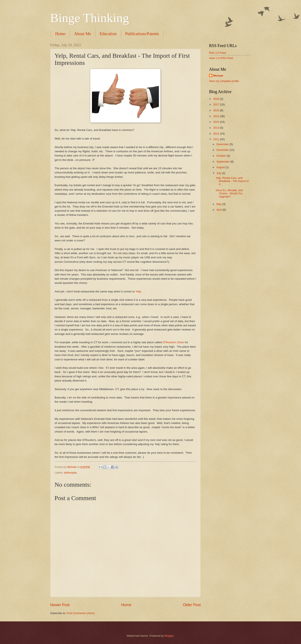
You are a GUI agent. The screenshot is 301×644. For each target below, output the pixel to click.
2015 (217, 116)
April (219, 210)
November (223, 150)
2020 (217, 99)
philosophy (70, 473)
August (221, 167)
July (219, 173)
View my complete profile (224, 81)
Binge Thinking (90, 18)
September (223, 162)
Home (60, 34)
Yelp (138, 291)
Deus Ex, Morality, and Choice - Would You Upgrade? (229, 193)
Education (108, 34)
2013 (217, 128)
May (219, 204)
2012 (217, 134)
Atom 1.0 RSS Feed (221, 58)
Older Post (192, 605)
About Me (83, 34)
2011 (217, 139)
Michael (218, 76)
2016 (217, 110)
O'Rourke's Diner (173, 342)
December (223, 144)
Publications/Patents (142, 34)
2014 (217, 122)
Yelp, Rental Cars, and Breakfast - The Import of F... (232, 181)
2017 (217, 104)
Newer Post (60, 605)
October (221, 156)
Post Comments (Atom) (81, 613)
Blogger (169, 636)
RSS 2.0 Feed (217, 53)
